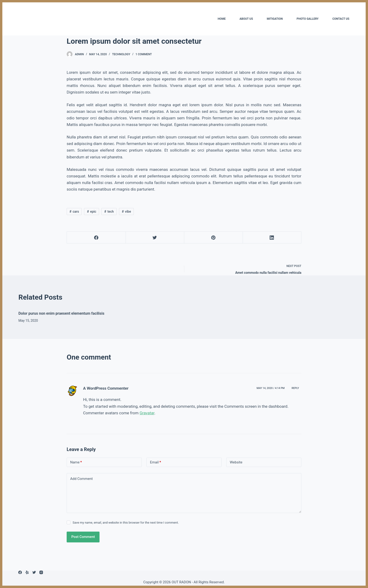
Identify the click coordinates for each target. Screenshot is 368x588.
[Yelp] (27, 572)
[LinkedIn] (272, 238)
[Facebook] (96, 238)
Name (76, 462)
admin (79, 54)
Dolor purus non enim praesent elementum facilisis (61, 313)
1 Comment (144, 54)
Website (236, 462)
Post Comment (83, 537)
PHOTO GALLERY (308, 19)
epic (93, 212)
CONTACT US (341, 19)
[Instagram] (41, 572)
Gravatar (147, 413)
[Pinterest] (213, 238)
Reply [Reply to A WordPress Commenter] (295, 388)
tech (111, 212)
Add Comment (81, 479)
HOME (222, 19)
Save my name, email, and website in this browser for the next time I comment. (126, 523)
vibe (128, 212)
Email (155, 462)
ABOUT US (246, 19)
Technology (121, 54)
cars (76, 212)
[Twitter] (155, 238)
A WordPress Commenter (106, 388)
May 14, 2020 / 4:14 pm (270, 388)
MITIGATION (275, 19)
